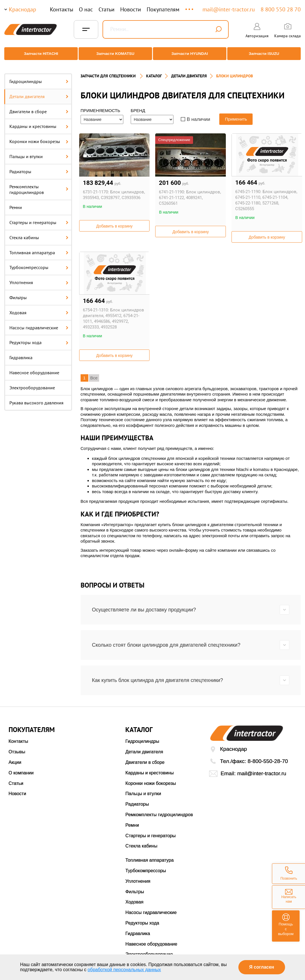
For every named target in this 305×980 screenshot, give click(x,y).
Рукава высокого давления (36, 398)
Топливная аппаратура (39, 248)
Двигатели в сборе (39, 107)
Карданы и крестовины (39, 121)
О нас (86, 9)
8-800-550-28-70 (268, 756)
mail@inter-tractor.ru (229, 9)
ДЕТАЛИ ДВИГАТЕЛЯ (189, 71)
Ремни (16, 202)
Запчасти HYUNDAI (190, 54)
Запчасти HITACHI (39, 54)
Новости (131, 9)
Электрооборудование (32, 383)
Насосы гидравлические (39, 323)
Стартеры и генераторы (39, 218)
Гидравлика (21, 353)
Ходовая (39, 308)
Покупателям (163, 9)
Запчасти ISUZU (266, 54)
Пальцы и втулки (39, 152)
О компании (21, 768)
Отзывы (17, 747)
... (190, 7)
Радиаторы (39, 167)
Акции (15, 757)
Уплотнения (39, 278)
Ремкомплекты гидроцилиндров (39, 185)
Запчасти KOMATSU (115, 54)
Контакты (62, 9)
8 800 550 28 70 (281, 9)
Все (94, 373)
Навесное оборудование (34, 368)
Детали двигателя (39, 92)
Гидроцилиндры (39, 77)
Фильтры (39, 293)
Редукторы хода (39, 338)
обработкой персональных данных (124, 970)
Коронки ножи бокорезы (39, 137)
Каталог (154, 71)
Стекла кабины (39, 233)
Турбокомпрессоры (39, 262)
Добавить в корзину (114, 221)
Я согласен (262, 967)
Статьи (107, 9)
